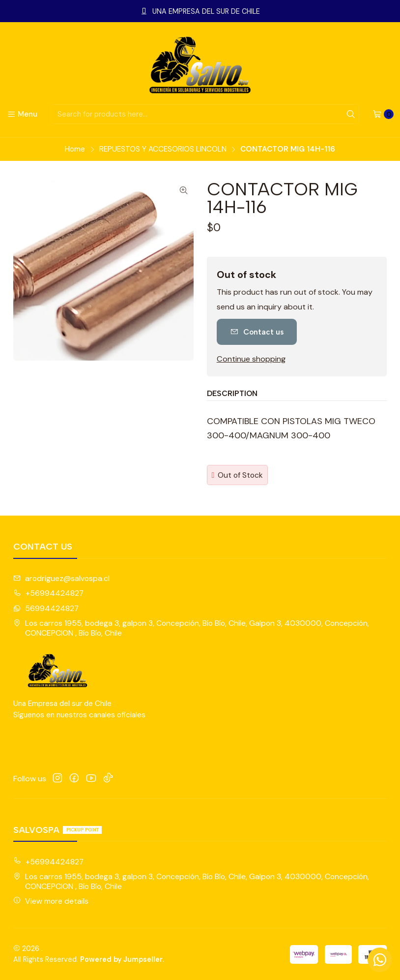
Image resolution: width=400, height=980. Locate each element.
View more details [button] (51, 901)
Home (75, 149)
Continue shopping (251, 359)
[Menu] (22, 114)
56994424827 (46, 608)
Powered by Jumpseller (121, 959)
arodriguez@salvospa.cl (61, 578)
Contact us (257, 332)
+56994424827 (48, 593)
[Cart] (383, 114)
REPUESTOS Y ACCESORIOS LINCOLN (163, 149)
